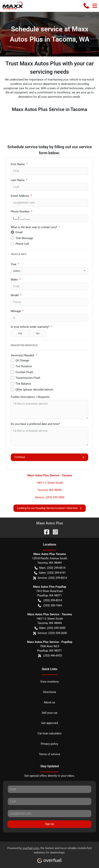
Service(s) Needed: (24, 355)
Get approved (49, 723)
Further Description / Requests (30, 397)
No (38, 333)
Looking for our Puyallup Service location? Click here (50, 508)
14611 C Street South (50, 483)
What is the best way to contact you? (35, 227)
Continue (49, 457)
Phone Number (22, 212)
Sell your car (50, 713)
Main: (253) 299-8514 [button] (50, 568)
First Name (19, 164)
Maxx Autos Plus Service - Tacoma (50, 475)
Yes (20, 333)
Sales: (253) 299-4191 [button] (50, 573)
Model (16, 295)
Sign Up (50, 824)
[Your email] (49, 203)
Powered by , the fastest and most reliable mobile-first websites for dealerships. (49, 854)
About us (49, 702)
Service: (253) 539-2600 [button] (50, 633)
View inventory (49, 682)
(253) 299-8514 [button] (50, 600)
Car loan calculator (50, 733)
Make (16, 280)
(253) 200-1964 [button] (50, 606)
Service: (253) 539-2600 (50, 497)
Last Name (19, 180)
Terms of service (49, 754)
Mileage (17, 311)
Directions (50, 692)
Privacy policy (49, 744)
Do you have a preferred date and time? (35, 424)
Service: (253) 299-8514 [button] (50, 578)
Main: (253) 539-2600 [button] (50, 628)
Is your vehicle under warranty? (32, 327)
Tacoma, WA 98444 (49, 490)
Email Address (21, 196)
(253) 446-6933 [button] (50, 656)
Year (15, 264)
